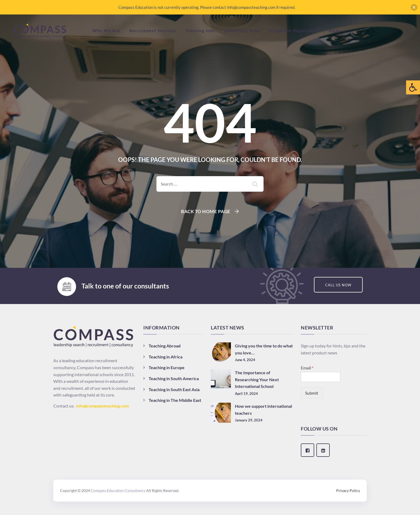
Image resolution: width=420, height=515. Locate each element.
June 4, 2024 (245, 360)
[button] (413, 87)
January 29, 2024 (249, 420)
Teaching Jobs (200, 30)
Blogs (334, 30)
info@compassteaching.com (102, 406)
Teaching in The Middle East (175, 400)
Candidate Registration (295, 30)
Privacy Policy (348, 490)
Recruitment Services (153, 30)
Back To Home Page (206, 211)
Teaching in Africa (166, 357)
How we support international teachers (263, 410)
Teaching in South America (174, 378)
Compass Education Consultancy (118, 490)
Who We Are (106, 30)
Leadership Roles (243, 30)
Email (307, 368)
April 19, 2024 (246, 394)
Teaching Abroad (165, 346)
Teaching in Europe (167, 367)
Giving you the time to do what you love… (264, 349)
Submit (312, 393)
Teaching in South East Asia (174, 389)
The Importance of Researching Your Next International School (257, 379)
